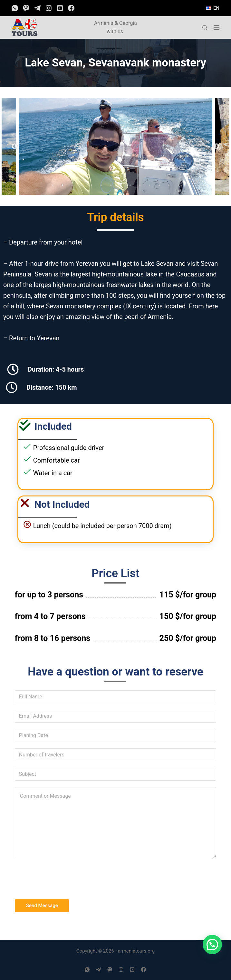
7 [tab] (111, 185)
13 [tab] (169, 185)
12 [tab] (159, 185)
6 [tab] (101, 185)
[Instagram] (49, 8)
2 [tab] (63, 185)
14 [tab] (178, 185)
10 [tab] (140, 185)
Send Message (42, 905)
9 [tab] (130, 185)
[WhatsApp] (15, 8)
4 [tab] (82, 185)
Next (217, 146)
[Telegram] (37, 8)
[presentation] (64, 877)
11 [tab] (149, 185)
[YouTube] (60, 8)
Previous (14, 146)
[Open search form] (205, 28)
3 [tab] (72, 185)
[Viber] (26, 8)
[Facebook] (71, 8)
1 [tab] (53, 185)
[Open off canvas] (217, 27)
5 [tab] (91, 185)
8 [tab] (120, 185)
